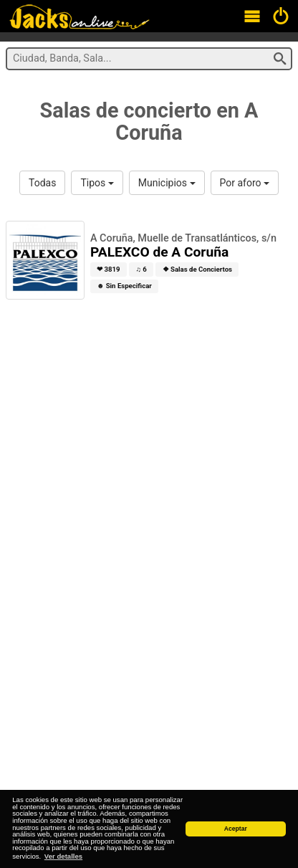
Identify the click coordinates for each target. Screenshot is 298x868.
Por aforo (245, 183)
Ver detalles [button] (63, 856)
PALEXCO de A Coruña (159, 252)
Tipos (97, 183)
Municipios (167, 183)
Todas (42, 183)
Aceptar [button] (236, 829)
